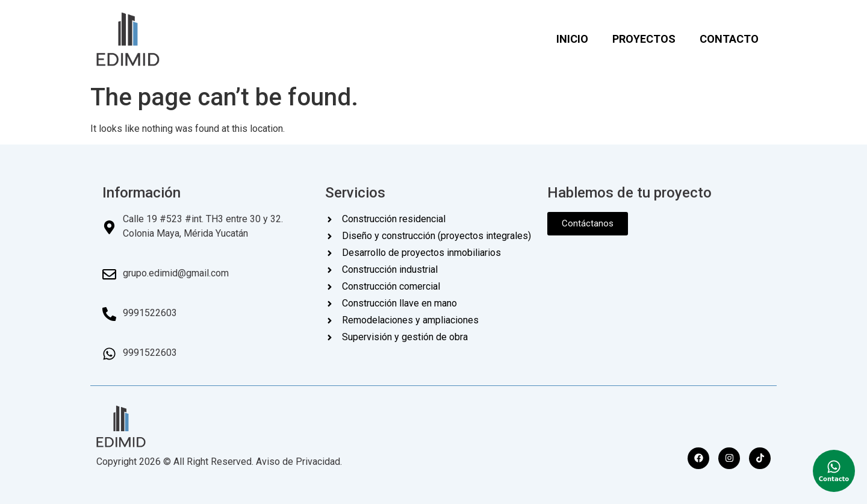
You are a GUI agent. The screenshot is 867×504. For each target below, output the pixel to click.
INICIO (572, 39)
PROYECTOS (644, 39)
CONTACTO (729, 39)
